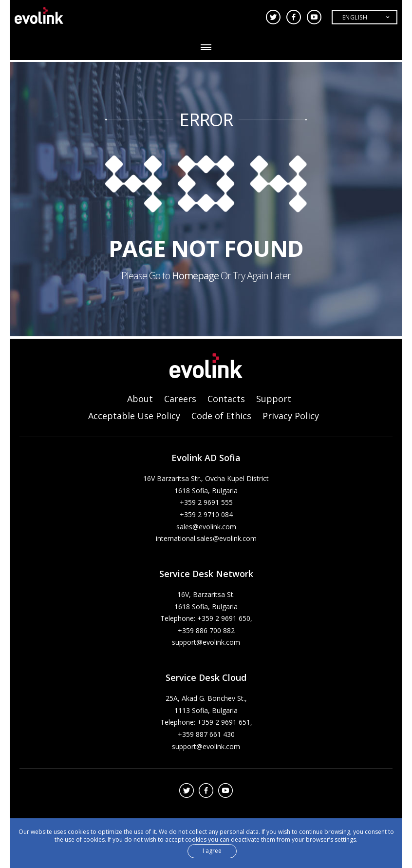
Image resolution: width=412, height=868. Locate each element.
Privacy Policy (291, 416)
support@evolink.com (206, 642)
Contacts (226, 399)
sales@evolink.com (206, 527)
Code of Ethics (221, 416)
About (140, 399)
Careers (180, 399)
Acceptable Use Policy (134, 416)
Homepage (195, 276)
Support (274, 399)
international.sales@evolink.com (206, 538)
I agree (212, 853)
